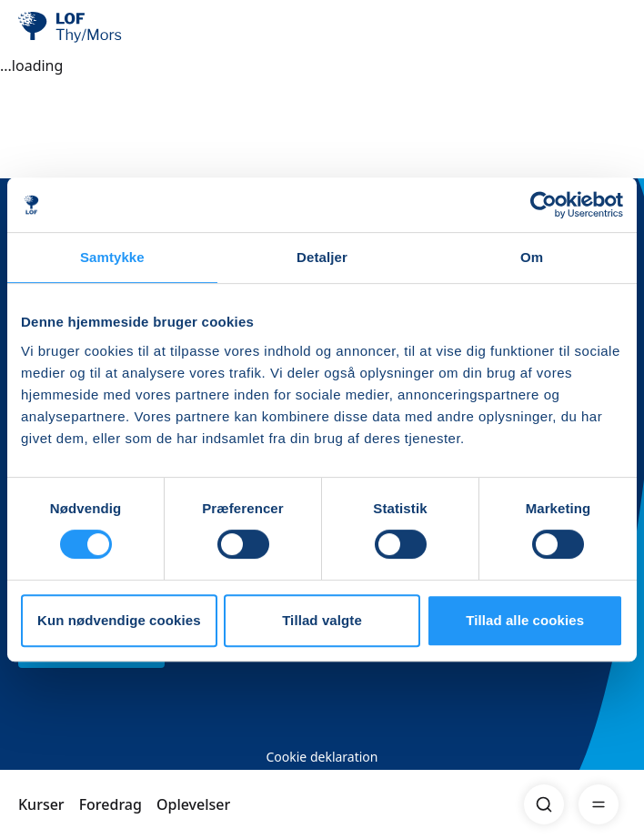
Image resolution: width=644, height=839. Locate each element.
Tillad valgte (322, 620)
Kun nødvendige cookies (119, 620)
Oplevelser (193, 804)
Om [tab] (532, 257)
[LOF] (110, 27)
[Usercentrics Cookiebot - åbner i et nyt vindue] (543, 205)
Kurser (41, 804)
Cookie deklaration (322, 757)
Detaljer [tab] (322, 257)
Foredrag (111, 804)
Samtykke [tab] (112, 257)
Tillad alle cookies (525, 620)
